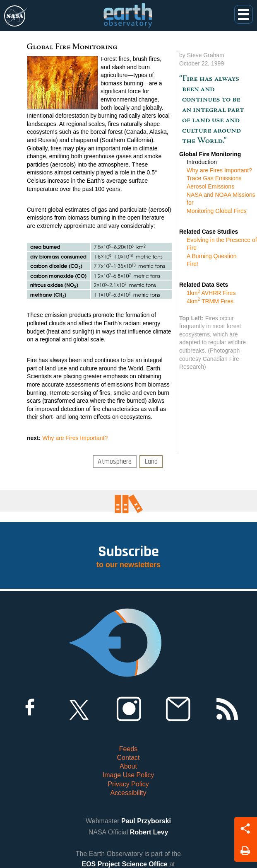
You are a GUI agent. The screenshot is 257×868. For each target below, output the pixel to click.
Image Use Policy (128, 775)
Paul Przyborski (146, 821)
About (128, 766)
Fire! (192, 264)
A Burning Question (212, 256)
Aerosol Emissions (210, 186)
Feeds (128, 749)
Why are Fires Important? (75, 438)
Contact (128, 758)
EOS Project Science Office (125, 864)
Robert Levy (149, 832)
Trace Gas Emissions (214, 178)
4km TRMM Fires (210, 301)
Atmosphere (115, 462)
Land (151, 462)
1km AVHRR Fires (211, 293)
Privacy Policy (128, 784)
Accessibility (128, 793)
